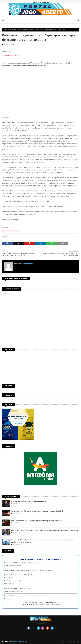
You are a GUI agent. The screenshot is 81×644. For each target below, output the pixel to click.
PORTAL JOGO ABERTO (20, 641)
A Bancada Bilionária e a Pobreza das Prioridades (29, 501)
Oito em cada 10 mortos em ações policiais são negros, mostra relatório (37, 521)
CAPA (63, 641)
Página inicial (7, 30)
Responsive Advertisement (11, 55)
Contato (70, 641)
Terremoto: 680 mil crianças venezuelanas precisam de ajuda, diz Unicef (37, 511)
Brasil (14, 30)
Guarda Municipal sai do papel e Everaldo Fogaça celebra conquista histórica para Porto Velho (45, 530)
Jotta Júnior (28, 263)
